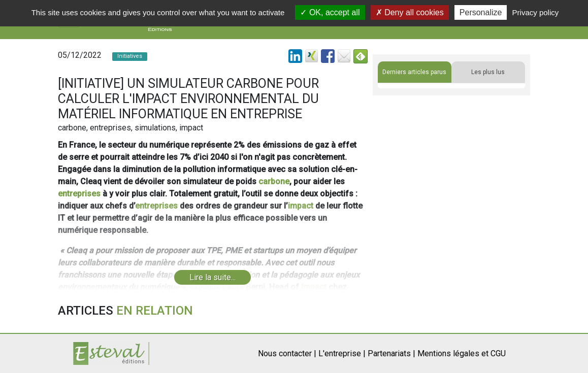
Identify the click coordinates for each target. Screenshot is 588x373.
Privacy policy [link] (536, 12)
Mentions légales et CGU (462, 353)
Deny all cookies (410, 12)
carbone (274, 181)
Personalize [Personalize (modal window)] (481, 12)
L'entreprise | (342, 353)
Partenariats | (391, 353)
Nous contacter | (287, 353)
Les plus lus (488, 72)
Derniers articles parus (414, 72)
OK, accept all (330, 12)
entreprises (79, 194)
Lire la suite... (213, 277)
